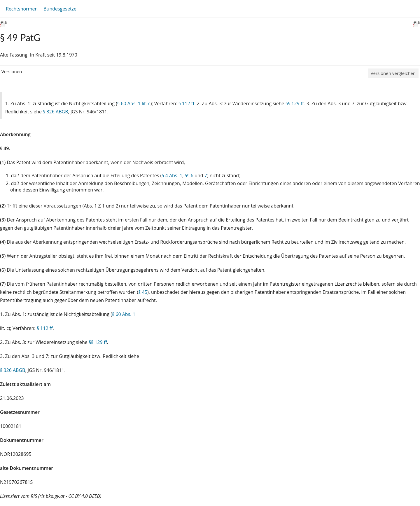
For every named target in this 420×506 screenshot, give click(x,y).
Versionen (12, 71)
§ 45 (143, 292)
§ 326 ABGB (55, 112)
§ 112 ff (187, 103)
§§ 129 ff (295, 103)
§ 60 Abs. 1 (124, 314)
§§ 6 (189, 175)
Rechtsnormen (22, 9)
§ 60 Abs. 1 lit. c (134, 103)
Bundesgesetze (60, 9)
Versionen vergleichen (393, 73)
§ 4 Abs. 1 (172, 175)
